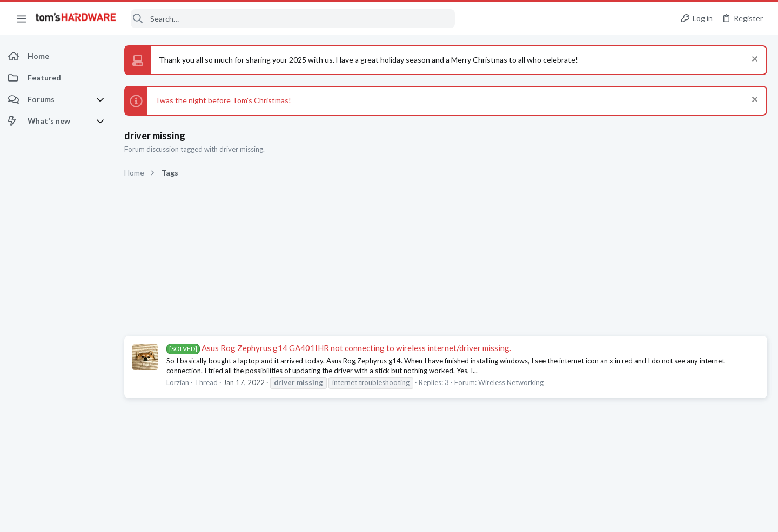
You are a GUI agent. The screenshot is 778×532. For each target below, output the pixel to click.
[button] (22, 18)
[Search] (293, 19)
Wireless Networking (511, 382)
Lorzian (178, 382)
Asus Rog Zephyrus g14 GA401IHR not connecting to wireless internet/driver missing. (339, 348)
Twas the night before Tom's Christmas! (223, 100)
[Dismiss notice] (753, 60)
